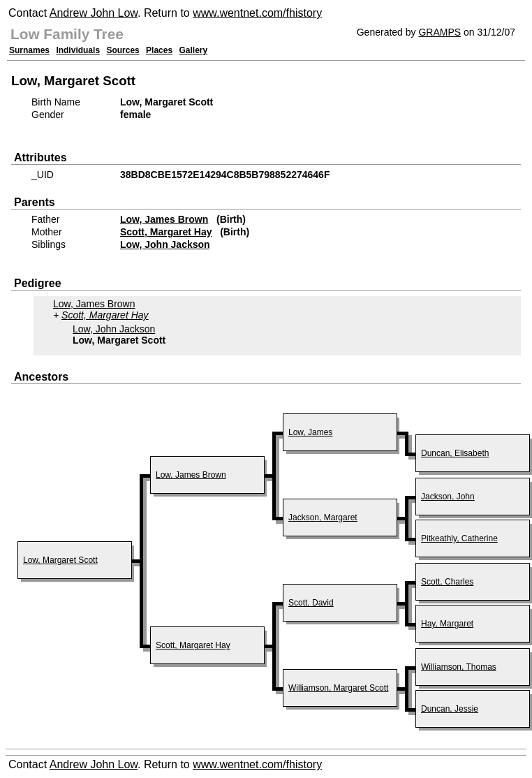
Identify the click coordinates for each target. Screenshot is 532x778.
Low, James (310, 432)
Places (159, 50)
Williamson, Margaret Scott (338, 688)
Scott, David (311, 603)
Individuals (78, 50)
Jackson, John (448, 497)
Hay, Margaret (447, 624)
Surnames (29, 50)
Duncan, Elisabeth (455, 453)
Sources (123, 50)
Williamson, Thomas (459, 667)
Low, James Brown (164, 219)
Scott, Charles (447, 582)
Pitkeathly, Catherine (459, 538)
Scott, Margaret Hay (166, 232)
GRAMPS (439, 32)
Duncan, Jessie (450, 709)
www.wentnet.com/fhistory (257, 13)
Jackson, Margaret (323, 518)
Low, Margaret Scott (60, 560)
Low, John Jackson (165, 244)
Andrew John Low (94, 13)
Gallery (194, 50)
